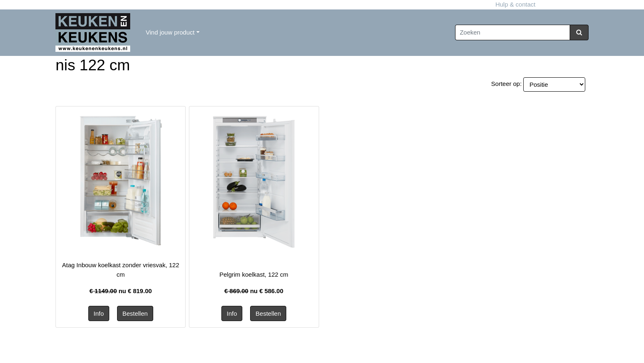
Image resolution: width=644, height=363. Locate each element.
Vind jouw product (170, 32)
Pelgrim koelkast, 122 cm (254, 274)
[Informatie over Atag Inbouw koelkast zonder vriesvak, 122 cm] (121, 180)
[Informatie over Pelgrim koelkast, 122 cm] (254, 181)
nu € (121, 291)
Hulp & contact (322, 4)
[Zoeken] (513, 33)
